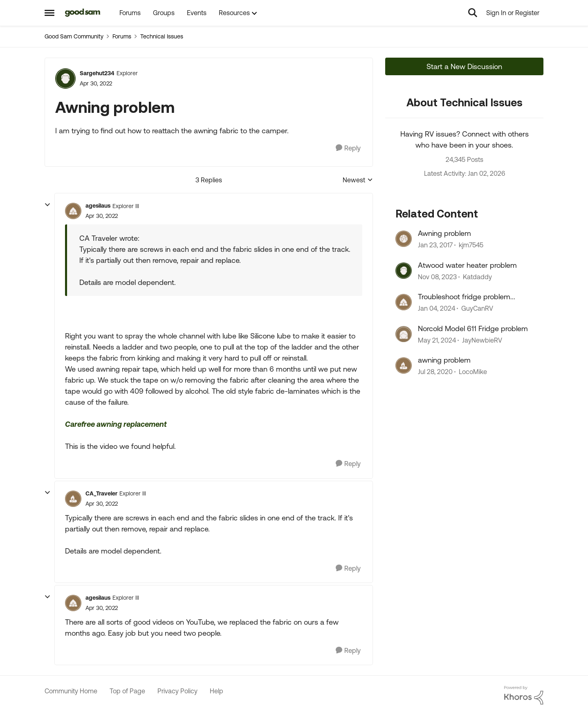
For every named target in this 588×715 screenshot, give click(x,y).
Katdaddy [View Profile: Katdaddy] (477, 277)
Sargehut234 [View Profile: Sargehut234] (97, 73)
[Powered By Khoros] (524, 695)
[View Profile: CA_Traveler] (73, 499)
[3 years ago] (437, 277)
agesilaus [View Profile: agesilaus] (98, 206)
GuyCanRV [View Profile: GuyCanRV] (477, 309)
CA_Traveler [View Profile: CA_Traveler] (101, 493)
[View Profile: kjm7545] (404, 239)
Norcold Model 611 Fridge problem (473, 328)
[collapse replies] (47, 205)
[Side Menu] (49, 13)
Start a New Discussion (464, 66)
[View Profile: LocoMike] (404, 365)
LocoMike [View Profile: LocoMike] (473, 372)
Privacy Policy (177, 691)
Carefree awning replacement (116, 424)
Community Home (71, 691)
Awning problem (444, 233)
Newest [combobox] (358, 180)
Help (217, 691)
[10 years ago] (435, 245)
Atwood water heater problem (467, 265)
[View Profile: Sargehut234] (65, 78)
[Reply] (348, 148)
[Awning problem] (102, 216)
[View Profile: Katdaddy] (404, 271)
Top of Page (127, 691)
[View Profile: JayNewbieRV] (404, 334)
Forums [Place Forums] (122, 36)
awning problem (444, 360)
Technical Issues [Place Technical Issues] (162, 36)
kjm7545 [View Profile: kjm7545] (471, 245)
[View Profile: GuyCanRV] (404, 302)
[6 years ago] (435, 372)
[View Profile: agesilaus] (73, 211)
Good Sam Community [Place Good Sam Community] (74, 36)
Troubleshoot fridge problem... (467, 297)
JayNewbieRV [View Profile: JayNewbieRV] (482, 340)
